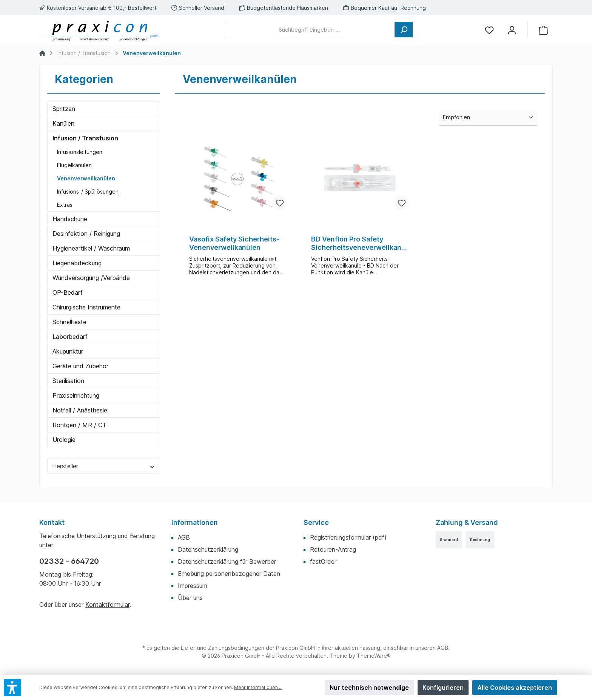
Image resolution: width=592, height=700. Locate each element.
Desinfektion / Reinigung (86, 234)
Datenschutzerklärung (208, 549)
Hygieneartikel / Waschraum (91, 248)
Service (316, 522)
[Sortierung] (488, 118)
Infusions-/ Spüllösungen (88, 192)
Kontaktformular (107, 605)
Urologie (64, 440)
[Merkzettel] (489, 30)
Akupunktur (68, 351)
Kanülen (63, 123)
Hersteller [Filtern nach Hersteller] (104, 466)
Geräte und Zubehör (80, 366)
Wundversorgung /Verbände (91, 278)
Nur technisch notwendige (369, 688)
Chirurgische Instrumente (86, 307)
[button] (12, 688)
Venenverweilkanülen (86, 178)
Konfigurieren (443, 688)
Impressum (193, 586)
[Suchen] (404, 30)
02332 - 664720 (69, 561)
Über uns (190, 598)
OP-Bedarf (68, 292)
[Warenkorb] (543, 30)
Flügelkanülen (74, 165)
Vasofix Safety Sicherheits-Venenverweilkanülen (234, 243)
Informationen (195, 522)
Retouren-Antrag (333, 549)
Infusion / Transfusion (85, 138)
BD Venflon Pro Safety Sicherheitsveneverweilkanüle (359, 243)
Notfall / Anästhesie (80, 410)
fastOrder (323, 562)
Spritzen (64, 109)
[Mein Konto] (512, 30)
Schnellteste (69, 322)
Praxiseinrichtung (76, 395)
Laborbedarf (70, 337)
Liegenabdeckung (77, 263)
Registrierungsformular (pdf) (348, 537)
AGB (184, 537)
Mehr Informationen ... (258, 687)
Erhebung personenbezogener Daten (229, 574)
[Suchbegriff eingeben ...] (309, 30)
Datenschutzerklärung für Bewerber (227, 562)
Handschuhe (70, 219)
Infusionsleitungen (80, 152)
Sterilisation (68, 381)
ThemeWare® (374, 656)
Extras (65, 205)
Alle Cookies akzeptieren (515, 688)
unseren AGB (432, 648)
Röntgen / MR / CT (79, 425)
